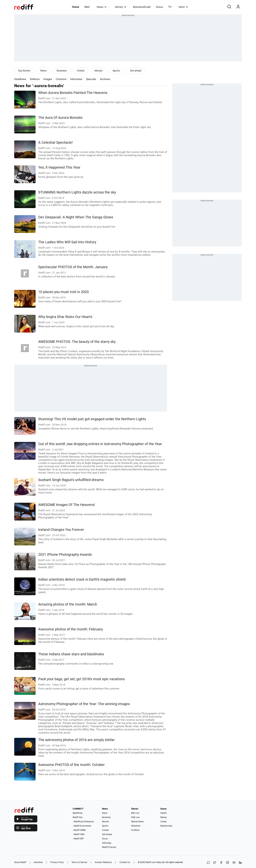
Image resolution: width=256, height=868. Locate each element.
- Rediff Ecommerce (82, 826)
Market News (137, 822)
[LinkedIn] (240, 863)
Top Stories (24, 71)
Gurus (159, 7)
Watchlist (136, 826)
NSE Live (135, 817)
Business (62, 71)
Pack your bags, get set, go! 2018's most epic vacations (82, 679)
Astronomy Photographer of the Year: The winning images (84, 704)
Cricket (81, 71)
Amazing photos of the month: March (68, 604)
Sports (116, 71)
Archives (105, 79)
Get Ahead (107, 834)
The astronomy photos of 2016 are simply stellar (76, 740)
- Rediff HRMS (79, 830)
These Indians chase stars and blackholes (71, 654)
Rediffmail (78, 813)
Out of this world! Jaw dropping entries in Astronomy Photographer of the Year (100, 444)
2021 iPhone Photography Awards (65, 555)
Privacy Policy (57, 862)
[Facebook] (221, 863)
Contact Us (125, 862)
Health (164, 813)
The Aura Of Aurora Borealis (60, 118)
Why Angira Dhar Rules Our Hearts (65, 317)
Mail (87, 7)
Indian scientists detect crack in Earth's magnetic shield (82, 579)
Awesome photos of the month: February (70, 629)
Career (163, 822)
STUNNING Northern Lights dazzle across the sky (77, 192)
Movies (98, 71)
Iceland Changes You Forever (61, 530)
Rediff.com (151, 862)
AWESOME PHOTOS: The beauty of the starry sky (77, 342)
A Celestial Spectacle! (55, 143)
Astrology (107, 843)
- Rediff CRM (78, 834)
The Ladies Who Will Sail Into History (67, 242)
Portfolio (135, 830)
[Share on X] (215, 863)
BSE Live (135, 813)
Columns (61, 79)
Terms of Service (79, 862)
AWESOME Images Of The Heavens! (67, 505)
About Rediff (20, 862)
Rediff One (78, 817)
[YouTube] (234, 863)
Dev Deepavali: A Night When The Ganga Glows (76, 217)
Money (121, 7)
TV (170, 7)
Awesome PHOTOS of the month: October (71, 765)
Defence (35, 79)
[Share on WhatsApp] (208, 863)
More (183, 7)
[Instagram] (228, 863)
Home (76, 7)
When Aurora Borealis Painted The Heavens (73, 93)
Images (48, 79)
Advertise (38, 862)
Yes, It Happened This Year (59, 167)
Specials (91, 79)
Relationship (166, 826)
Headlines (20, 79)
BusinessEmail (142, 7)
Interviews (76, 79)
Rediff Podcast (109, 847)
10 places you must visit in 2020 (63, 292)
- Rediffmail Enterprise (83, 822)
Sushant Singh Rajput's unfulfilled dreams (71, 480)
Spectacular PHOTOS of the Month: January (73, 267)
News (102, 7)
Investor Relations (103, 862)
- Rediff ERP (78, 839)
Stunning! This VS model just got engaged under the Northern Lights (92, 419)
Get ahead (136, 71)
